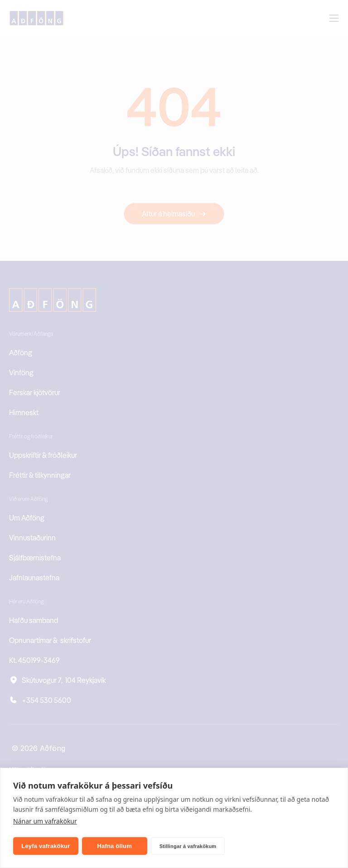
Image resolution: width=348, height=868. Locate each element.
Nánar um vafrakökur (45, 821)
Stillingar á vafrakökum (188, 846)
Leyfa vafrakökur (46, 846)
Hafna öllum (114, 846)
